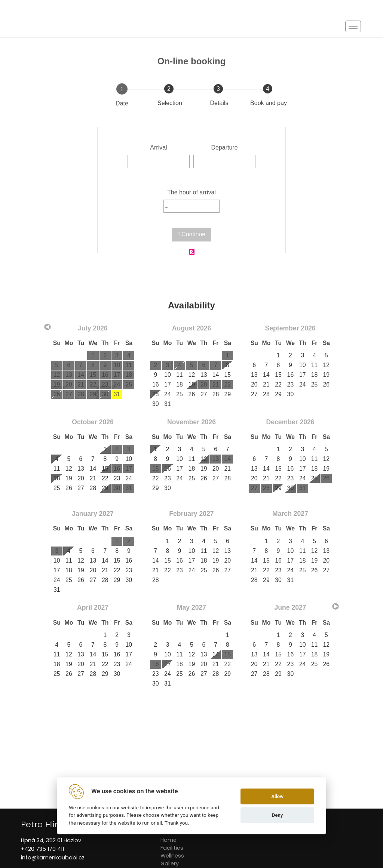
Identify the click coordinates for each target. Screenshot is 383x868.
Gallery (170, 864)
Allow (277, 796)
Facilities (172, 848)
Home (168, 840)
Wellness (172, 856)
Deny (277, 815)
